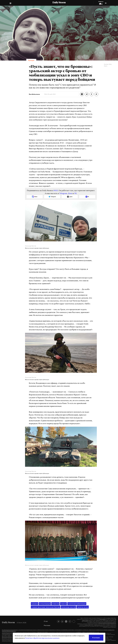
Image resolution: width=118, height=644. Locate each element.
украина (35, 604)
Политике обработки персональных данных (42, 638)
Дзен (70, 194)
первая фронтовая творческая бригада (46, 607)
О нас (46, 621)
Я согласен (96, 638)
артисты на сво (83, 607)
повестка (55, 604)
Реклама (47, 625)
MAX (56, 191)
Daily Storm (59, 3)
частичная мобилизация (77, 604)
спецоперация (45, 604)
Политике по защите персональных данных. (107, 623)
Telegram (63, 194)
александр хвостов (68, 607)
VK (75, 194)
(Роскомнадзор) (102, 619)
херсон (63, 604)
